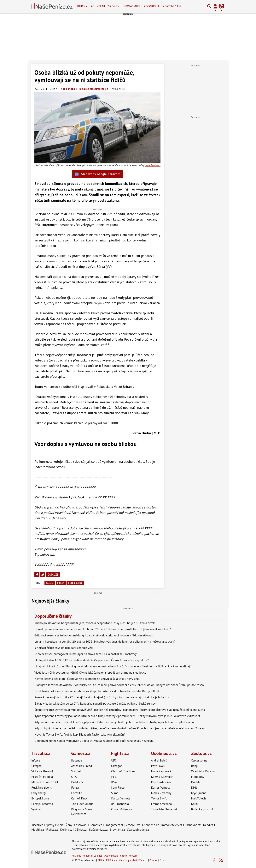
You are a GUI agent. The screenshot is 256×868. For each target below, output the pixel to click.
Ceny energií (39, 793)
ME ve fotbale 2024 (45, 782)
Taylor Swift (159, 798)
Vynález (36, 809)
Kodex (124, 856)
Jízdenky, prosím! (202, 809)
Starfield (77, 771)
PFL (114, 777)
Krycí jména (199, 793)
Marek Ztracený (161, 793)
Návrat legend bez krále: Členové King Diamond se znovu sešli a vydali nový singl (87, 679)
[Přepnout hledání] (209, 6)
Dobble (196, 782)
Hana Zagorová (161, 771)
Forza (75, 787)
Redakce (87, 856)
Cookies (98, 856)
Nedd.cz (208, 825)
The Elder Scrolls (82, 804)
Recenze (77, 760)
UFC (114, 760)
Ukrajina (36, 766)
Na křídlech (198, 798)
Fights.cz (120, 753)
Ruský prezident (41, 787)
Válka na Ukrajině (42, 771)
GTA (74, 777)
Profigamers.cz (114, 825)
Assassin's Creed (81, 766)
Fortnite (77, 793)
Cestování (81, 825)
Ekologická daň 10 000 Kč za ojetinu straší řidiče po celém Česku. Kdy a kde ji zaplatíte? (92, 660)
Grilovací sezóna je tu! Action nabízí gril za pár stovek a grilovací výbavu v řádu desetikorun (94, 635)
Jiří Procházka (120, 804)
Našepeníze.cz (98, 829)
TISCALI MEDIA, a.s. (107, 860)
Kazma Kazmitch (162, 777)
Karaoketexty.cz (172, 825)
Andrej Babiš (159, 760)
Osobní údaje (111, 856)
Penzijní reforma (42, 804)
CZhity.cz (81, 829)
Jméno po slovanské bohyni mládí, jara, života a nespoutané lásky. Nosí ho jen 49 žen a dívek (95, 623)
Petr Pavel (158, 766)
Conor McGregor (122, 809)
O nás (163, 860)
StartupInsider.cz (138, 829)
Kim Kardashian (161, 782)
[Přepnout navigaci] (215, 6)
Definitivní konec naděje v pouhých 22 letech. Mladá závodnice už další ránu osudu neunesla (94, 741)
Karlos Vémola (121, 798)
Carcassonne (199, 760)
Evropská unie (40, 798)
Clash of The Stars (123, 771)
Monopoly (198, 777)
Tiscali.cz (41, 753)
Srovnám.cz (117, 829)
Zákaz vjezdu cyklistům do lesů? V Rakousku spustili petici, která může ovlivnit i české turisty (95, 703)
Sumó (115, 793)
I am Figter (118, 787)
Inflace (36, 760)
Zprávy (50, 825)
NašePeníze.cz (153, 165)
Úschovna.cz (193, 825)
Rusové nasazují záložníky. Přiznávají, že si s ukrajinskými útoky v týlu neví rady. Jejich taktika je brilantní (102, 697)
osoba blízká (75, 583)
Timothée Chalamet (164, 809)
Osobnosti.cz (164, 753)
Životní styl (172, 6)
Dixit (194, 787)
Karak (195, 804)
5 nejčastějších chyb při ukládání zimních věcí (64, 648)
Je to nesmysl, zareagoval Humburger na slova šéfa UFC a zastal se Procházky (85, 654)
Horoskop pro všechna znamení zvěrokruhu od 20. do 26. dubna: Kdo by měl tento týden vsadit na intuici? (103, 629)
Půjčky (82, 6)
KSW (114, 782)
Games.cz (81, 753)
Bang (194, 766)
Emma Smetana (161, 804)
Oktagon (117, 766)
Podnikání (152, 6)
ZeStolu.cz (133, 825)
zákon (61, 583)
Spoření (114, 6)
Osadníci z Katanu (203, 771)
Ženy (69, 825)
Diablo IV (77, 782)
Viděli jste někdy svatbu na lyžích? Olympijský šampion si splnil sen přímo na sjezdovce (90, 672)
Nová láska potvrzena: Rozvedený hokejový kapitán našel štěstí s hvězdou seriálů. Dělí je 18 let (97, 691)
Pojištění (98, 6)
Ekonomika (132, 6)
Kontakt (133, 856)
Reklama (77, 856)
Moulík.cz (38, 829)
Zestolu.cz (201, 753)
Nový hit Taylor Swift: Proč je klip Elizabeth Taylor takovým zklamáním (81, 734)
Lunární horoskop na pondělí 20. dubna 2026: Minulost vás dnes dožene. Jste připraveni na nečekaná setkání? (105, 641)
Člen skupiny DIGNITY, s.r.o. (133, 860)
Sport (60, 825)
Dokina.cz (66, 829)
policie (50, 583)
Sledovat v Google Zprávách (98, 174)
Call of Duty (79, 798)
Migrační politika (42, 777)
